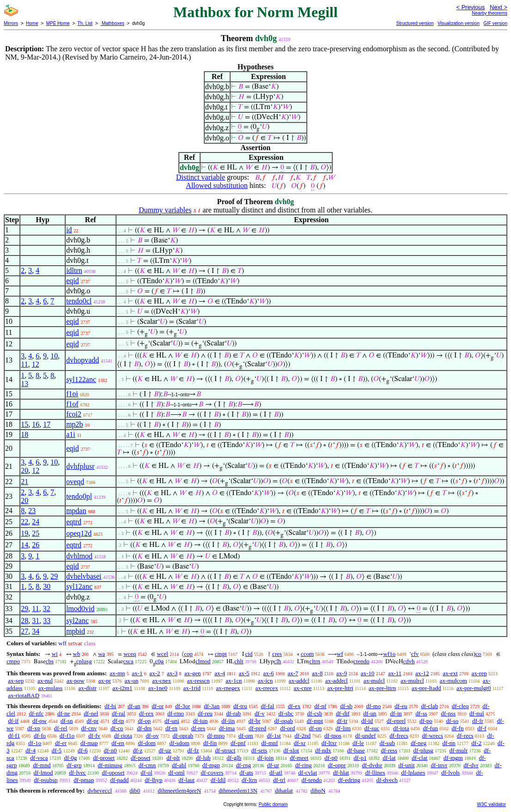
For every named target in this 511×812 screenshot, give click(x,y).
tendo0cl (79, 301)
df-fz (193, 750)
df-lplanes (413, 773)
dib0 (135, 791)
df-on (315, 728)
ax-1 (137, 673)
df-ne (64, 713)
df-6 (83, 750)
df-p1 (360, 758)
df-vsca (39, 758)
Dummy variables (165, 210)
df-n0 (110, 750)
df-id (367, 721)
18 (24, 434)
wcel (162, 654)
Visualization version (459, 23)
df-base (356, 750)
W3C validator (491, 804)
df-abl (179, 765)
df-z (137, 750)
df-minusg (110, 765)
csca (128, 661)
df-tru (240, 706)
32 (47, 609)
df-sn (67, 721)
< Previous (470, 7)
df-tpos (333, 736)
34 (36, 631)
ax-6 (269, 673)
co (478, 654)
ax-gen (192, 673)
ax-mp (118, 673)
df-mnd (42, 765)
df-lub (203, 758)
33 (47, 621)
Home (32, 23)
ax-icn (265, 681)
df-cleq (460, 706)
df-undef (366, 736)
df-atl (276, 773)
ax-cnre (303, 688)
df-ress (389, 750)
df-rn (171, 728)
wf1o (389, 654)
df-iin (228, 721)
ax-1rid (192, 688)
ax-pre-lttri (340, 688)
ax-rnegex (228, 688)
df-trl (279, 780)
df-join (265, 758)
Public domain (273, 804)
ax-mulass (51, 688)
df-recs (465, 736)
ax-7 (293, 673)
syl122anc (81, 379)
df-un (370, 713)
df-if (13, 721)
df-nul (477, 713)
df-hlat (341, 773)
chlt (239, 661)
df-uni (172, 721)
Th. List (85, 23)
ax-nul (45, 681)
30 (47, 586)
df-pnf (238, 743)
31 (36, 621)
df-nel (91, 713)
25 (36, 533)
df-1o (35, 743)
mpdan (76, 511)
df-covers (212, 773)
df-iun (201, 721)
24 (36, 522)
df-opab (284, 721)
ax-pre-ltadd (426, 688)
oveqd (75, 482)
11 (24, 364)
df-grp (74, 765)
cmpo (13, 661)
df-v (260, 713)
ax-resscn (198, 681)
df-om (246, 736)
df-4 (30, 750)
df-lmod (43, 773)
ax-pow (76, 681)
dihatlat (284, 791)
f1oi (72, 394)
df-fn (457, 728)
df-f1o (67, 736)
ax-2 (155, 673)
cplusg (84, 661)
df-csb (315, 713)
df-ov (152, 736)
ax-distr (87, 688)
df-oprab (183, 736)
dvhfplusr (80, 466)
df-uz (165, 750)
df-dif (343, 713)
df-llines (375, 773)
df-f (482, 728)
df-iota (401, 728)
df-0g (70, 758)
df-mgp (211, 765)
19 (24, 533)
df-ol (146, 773)
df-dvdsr (372, 765)
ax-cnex (161, 681)
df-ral (119, 713)
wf (340, 654)
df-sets (259, 750)
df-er (61, 743)
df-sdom (179, 743)
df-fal (267, 706)
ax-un (132, 681)
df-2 (476, 743)
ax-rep (479, 673)
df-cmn (147, 765)
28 (24, 621)
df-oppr (337, 765)
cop (188, 654)
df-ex (294, 706)
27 (24, 631)
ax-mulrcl (412, 681)
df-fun (430, 728)
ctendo (362, 661)
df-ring (304, 765)
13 (24, 384)
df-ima (227, 728)
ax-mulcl (374, 681)
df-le (358, 743)
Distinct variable (201, 177)
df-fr (478, 721)
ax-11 (395, 673)
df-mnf (270, 743)
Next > (499, 7)
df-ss (421, 713)
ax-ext (450, 673)
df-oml (176, 773)
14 (24, 545)
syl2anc (77, 621)
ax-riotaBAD (24, 695)
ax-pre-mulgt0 (474, 688)
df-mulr (459, 750)
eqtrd (74, 522)
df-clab (429, 706)
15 (24, 424)
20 (24, 470)
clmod (203, 661)
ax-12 (422, 673)
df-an (134, 706)
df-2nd (303, 736)
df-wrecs (432, 736)
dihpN (318, 791)
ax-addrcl (337, 681)
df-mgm (453, 758)
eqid (73, 281)
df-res (198, 728)
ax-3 (172, 673)
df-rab (234, 713)
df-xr (300, 743)
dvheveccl (100, 791)
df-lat (389, 758)
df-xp (34, 728)
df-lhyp (153, 780)
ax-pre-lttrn (382, 688)
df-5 (57, 750)
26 (36, 545)
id (69, 230)
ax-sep (16, 681)
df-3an (212, 706)
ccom (307, 654)
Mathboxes (112, 23)
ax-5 (244, 673)
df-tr (342, 721)
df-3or (183, 706)
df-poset (141, 758)
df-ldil (218, 780)
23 (32, 511)
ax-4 (220, 673)
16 (36, 424)
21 (24, 482)
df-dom (147, 743)
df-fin (210, 743)
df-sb (346, 706)
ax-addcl (299, 681)
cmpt (221, 654)
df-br (255, 721)
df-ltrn (249, 780)
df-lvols (450, 773)
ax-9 (342, 673)
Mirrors (11, 23)
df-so (453, 721)
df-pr (92, 721)
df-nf (320, 706)
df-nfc (36, 713)
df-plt (173, 758)
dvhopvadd (82, 360)
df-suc (372, 728)
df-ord (288, 728)
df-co (117, 728)
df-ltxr (329, 743)
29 (54, 576)
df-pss (448, 713)
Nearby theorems (490, 13)
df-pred (257, 728)
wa (101, 654)
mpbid (76, 631)
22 (24, 522)
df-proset (104, 758)
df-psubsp (46, 780)
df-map (89, 743)
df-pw (40, 721)
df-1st (274, 736)
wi (55, 654)
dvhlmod (79, 556)
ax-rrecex (267, 688)
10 (54, 356)
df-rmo (176, 713)
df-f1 (14, 736)
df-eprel (396, 721)
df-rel (61, 728)
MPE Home (58, 23)
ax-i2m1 (122, 688)
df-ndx (323, 750)
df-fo (40, 736)
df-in (396, 713)
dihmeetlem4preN (179, 791)
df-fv (94, 736)
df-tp (118, 721)
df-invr (439, 765)
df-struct (225, 750)
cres (277, 654)
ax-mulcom (453, 681)
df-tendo (311, 780)
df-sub (387, 743)
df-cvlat (308, 773)
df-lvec (77, 773)
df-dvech (387, 780)
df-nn (449, 743)
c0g (160, 661)
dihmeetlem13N (238, 791)
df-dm (144, 728)
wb (77, 654)
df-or (158, 706)
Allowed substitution (217, 185)
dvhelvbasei (84, 576)
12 (36, 364)
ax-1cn (234, 681)
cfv (415, 654)
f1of (72, 404)
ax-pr (105, 681)
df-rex (146, 713)
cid (249, 654)
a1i (71, 434)
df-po (426, 721)
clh (278, 661)
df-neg (419, 743)
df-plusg (423, 750)
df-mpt (315, 721)
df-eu (401, 706)
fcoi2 (74, 414)
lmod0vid (80, 609)
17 (47, 424)
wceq (130, 654)
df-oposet (113, 773)
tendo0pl (79, 496)
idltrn (74, 270)
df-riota (123, 736)
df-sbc (286, 713)
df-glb (234, 758)
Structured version (415, 23)
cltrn (315, 661)
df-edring (349, 780)
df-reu (205, 713)
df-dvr (471, 765)
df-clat (420, 758)
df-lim (343, 728)
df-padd (119, 780)
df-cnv (89, 728)
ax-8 (317, 673)
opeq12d (79, 533)
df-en (118, 743)
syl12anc (79, 586)
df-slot (291, 750)
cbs (50, 661)
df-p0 (331, 758)
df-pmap (84, 780)
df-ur (273, 765)
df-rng (244, 765)
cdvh (409, 661)
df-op (144, 721)
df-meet (299, 758)
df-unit (406, 765)
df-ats (246, 773)
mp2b (74, 424)
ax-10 (368, 673)
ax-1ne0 (158, 688)
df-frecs (399, 736)
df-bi (110, 706)
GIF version (495, 23)
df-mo (373, 706)
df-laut (186, 780)
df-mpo (216, 736)
